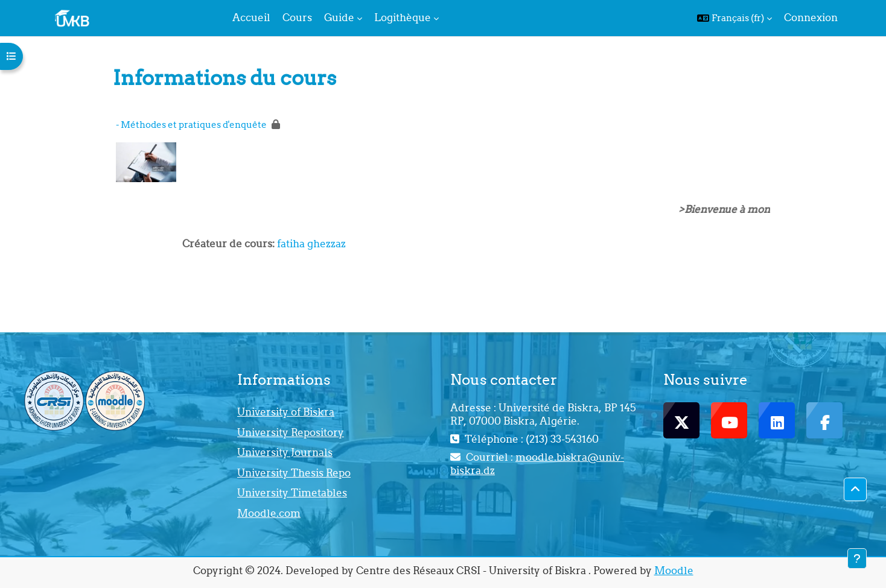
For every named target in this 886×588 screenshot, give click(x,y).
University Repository (291, 432)
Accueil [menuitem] (251, 17)
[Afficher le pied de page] (857, 558)
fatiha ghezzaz (311, 244)
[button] (735, 18)
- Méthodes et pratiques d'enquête (191, 125)
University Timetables (292, 493)
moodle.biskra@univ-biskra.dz (537, 464)
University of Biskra (286, 412)
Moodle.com (269, 513)
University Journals (285, 452)
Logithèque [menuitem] (403, 17)
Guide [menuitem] (339, 17)
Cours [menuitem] (297, 17)
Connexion (811, 17)
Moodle (674, 571)
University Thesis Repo (294, 473)
